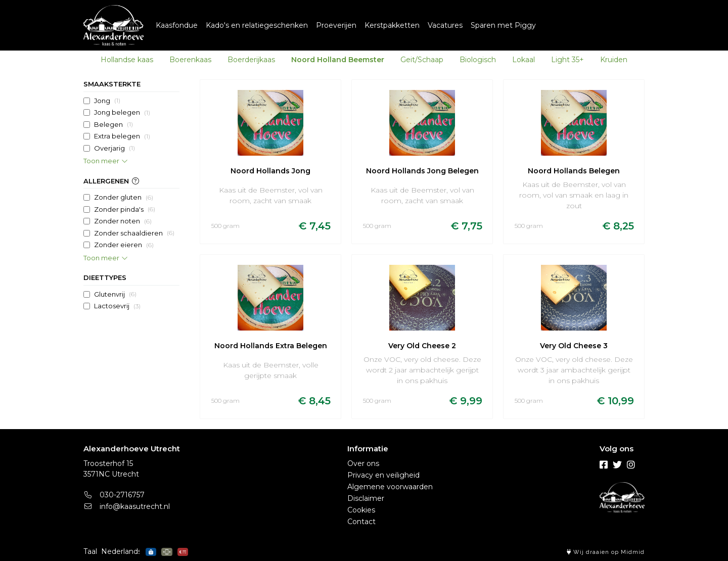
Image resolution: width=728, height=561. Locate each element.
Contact (361, 522)
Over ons (363, 463)
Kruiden (614, 60)
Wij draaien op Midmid (606, 552)
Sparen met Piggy (503, 25)
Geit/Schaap (422, 60)
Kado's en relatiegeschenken (257, 25)
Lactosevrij (117, 306)
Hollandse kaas (127, 60)
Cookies (361, 510)
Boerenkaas (190, 60)
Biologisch (478, 60)
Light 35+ (567, 60)
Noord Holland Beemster (338, 60)
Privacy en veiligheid (383, 475)
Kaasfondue (177, 25)
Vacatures (445, 25)
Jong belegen (122, 113)
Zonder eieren (124, 245)
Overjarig (115, 148)
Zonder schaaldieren (134, 233)
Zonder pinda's (125, 209)
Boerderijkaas (251, 60)
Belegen (113, 124)
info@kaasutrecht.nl (127, 506)
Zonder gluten (124, 198)
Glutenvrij (115, 294)
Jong (107, 101)
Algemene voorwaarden (390, 487)
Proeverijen (336, 25)
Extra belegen (122, 136)
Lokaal (524, 60)
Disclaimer (366, 498)
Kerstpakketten (392, 25)
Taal (90, 551)
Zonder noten (123, 221)
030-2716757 (114, 495)
